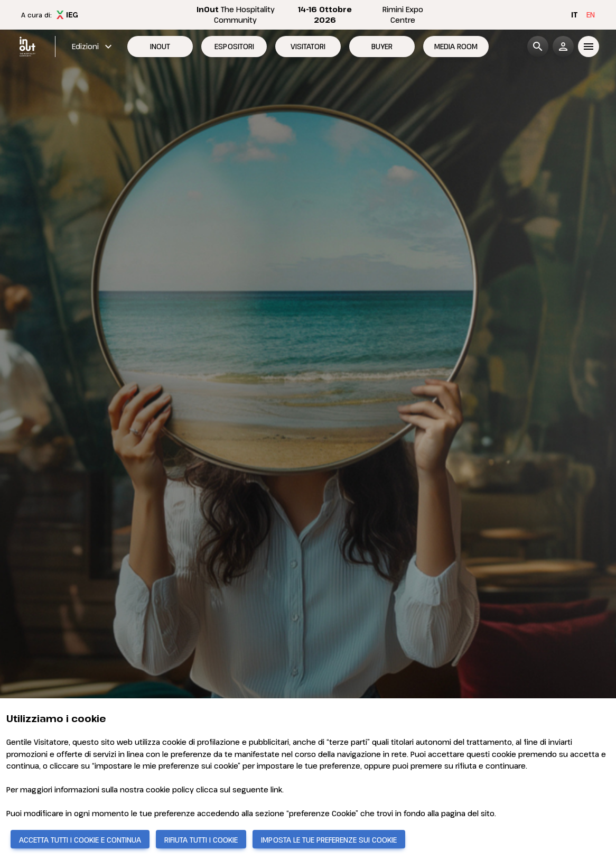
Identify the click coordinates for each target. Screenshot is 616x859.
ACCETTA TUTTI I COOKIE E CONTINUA (80, 840)
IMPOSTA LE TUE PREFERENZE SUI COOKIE (329, 840)
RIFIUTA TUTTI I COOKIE (201, 840)
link (276, 789)
